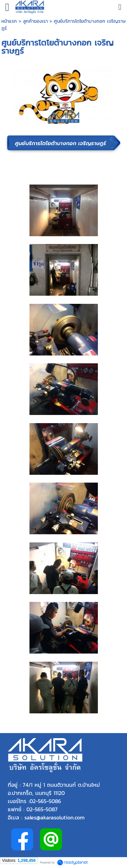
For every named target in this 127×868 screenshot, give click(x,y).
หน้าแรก (10, 21)
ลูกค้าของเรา (35, 21)
